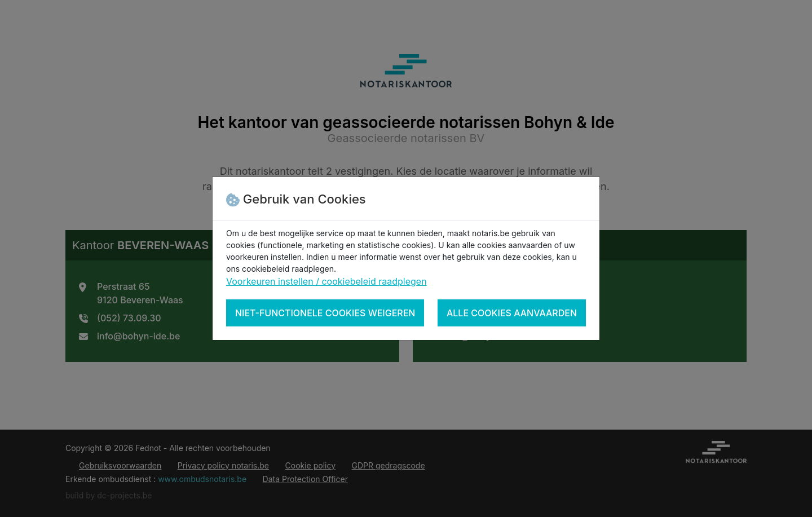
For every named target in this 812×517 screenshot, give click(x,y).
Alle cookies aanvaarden (512, 313)
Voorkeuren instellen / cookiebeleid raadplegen (326, 281)
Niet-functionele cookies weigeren (325, 313)
